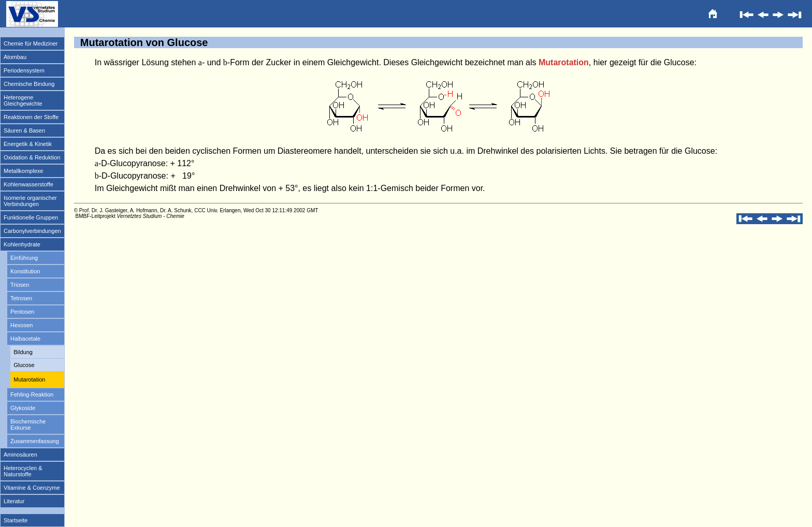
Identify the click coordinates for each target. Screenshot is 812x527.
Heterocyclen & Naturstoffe (23, 471)
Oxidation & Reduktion (32, 157)
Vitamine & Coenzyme (32, 488)
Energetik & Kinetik (28, 144)
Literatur (14, 501)
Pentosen (22, 312)
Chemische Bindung (29, 84)
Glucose (24, 365)
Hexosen (21, 325)
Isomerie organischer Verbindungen (30, 201)
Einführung (24, 258)
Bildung (23, 352)
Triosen (20, 285)
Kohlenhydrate (22, 244)
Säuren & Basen (24, 130)
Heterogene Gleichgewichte (23, 100)
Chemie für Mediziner (31, 43)
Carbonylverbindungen (32, 231)
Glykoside (23, 408)
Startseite (16, 520)
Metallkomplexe (23, 171)
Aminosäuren (20, 455)
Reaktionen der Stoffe (31, 117)
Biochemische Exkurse (28, 424)
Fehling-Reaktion (32, 394)
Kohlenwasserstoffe (28, 184)
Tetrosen (21, 298)
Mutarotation (29, 379)
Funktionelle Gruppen (31, 217)
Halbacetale (25, 339)
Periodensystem (24, 70)
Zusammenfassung (35, 441)
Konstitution (25, 271)
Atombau (15, 57)
